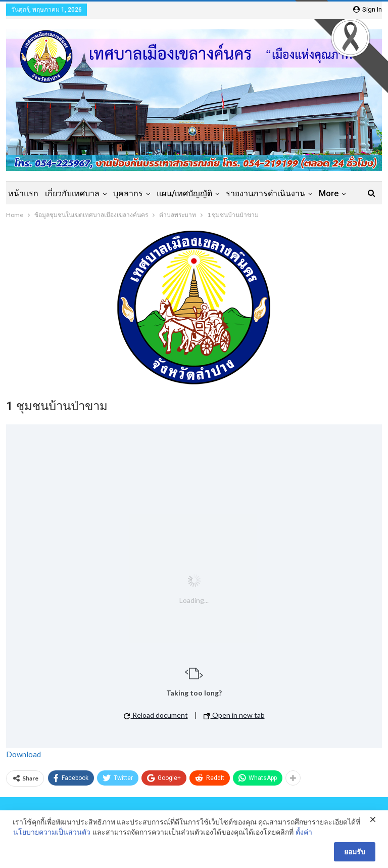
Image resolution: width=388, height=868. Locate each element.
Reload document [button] (156, 715)
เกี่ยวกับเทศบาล (72, 193)
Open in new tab (234, 715)
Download (23, 754)
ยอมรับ (355, 852)
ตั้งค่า (304, 832)
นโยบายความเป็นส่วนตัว (52, 832)
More (329, 193)
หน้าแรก (23, 193)
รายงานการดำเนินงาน (265, 193)
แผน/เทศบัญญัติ (184, 193)
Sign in (368, 9)
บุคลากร (128, 193)
